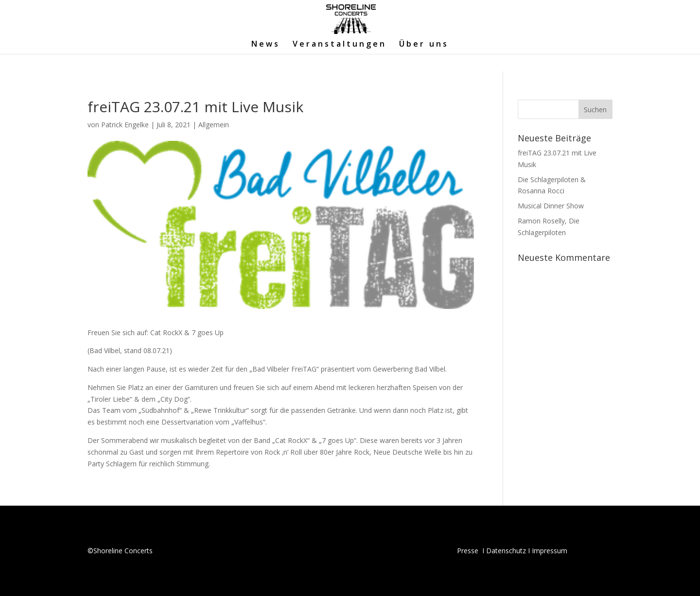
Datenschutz (506, 551)
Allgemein (214, 125)
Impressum (550, 551)
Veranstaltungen (340, 45)
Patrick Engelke (125, 125)
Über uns (424, 45)
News (266, 45)
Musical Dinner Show (551, 206)
